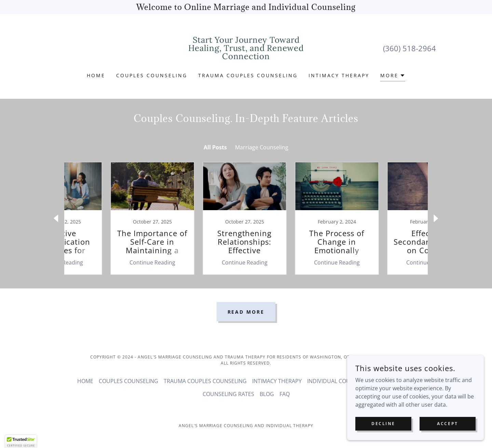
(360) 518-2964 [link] (409, 48)
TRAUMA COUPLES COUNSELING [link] (248, 75)
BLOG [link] (267, 394)
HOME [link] (96, 75)
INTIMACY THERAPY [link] (339, 75)
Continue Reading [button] (108, 262)
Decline (383, 424)
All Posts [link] (215, 147)
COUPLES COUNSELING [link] (152, 75)
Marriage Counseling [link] (262, 147)
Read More (246, 312)
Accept (447, 424)
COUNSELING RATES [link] (228, 394)
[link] (246, 57)
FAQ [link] (285, 394)
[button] (393, 76)
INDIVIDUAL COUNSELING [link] (340, 381)
